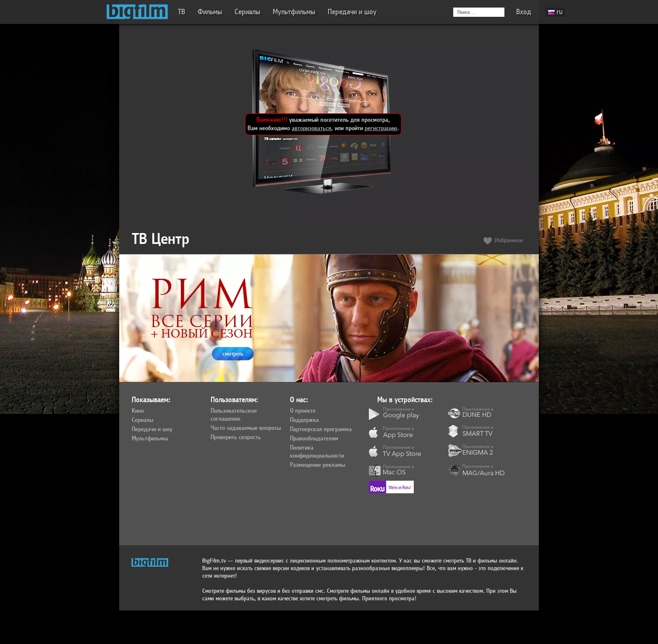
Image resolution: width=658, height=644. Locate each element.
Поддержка (304, 420)
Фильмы (210, 12)
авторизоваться (311, 128)
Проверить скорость (236, 437)
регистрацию (381, 128)
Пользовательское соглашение (234, 415)
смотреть (233, 354)
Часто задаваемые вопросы (246, 428)
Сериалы (247, 12)
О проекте (303, 411)
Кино (138, 411)
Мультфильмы (294, 12)
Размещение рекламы (317, 465)
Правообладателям (314, 439)
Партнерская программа (321, 429)
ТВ (181, 12)
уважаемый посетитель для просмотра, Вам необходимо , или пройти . (323, 124)
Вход (524, 12)
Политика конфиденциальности (317, 452)
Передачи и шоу (352, 12)
